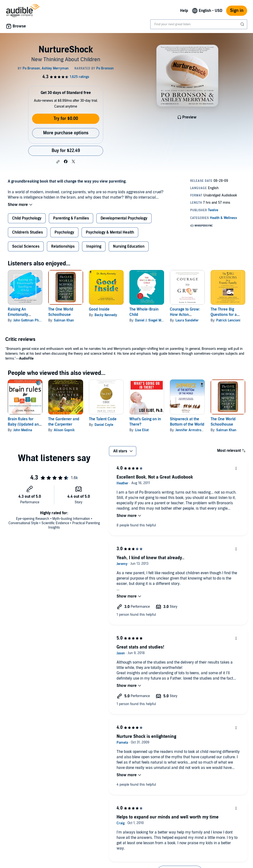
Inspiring (94, 246)
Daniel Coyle (104, 425)
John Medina (23, 430)
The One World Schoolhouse (61, 312)
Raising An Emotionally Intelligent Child (21, 315)
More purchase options (66, 133)
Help (184, 11)
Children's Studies (28, 232)
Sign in (237, 11)
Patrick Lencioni (228, 320)
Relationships (63, 246)
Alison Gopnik (64, 430)
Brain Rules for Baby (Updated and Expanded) (24, 424)
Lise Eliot (142, 430)
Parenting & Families (71, 218)
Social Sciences (26, 246)
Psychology (64, 232)
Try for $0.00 (66, 119)
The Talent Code (103, 419)
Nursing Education (129, 246)
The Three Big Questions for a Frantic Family (224, 315)
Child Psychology (27, 218)
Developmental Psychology (124, 218)
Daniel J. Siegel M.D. (150, 320)
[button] (58, 162)
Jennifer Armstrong (190, 430)
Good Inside (99, 309)
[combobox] (199, 24)
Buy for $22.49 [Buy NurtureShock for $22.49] (66, 151)
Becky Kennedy (106, 315)
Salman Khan (64, 320)
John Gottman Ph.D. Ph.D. (32, 320)
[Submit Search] (243, 24)
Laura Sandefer (187, 320)
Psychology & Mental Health (110, 232)
